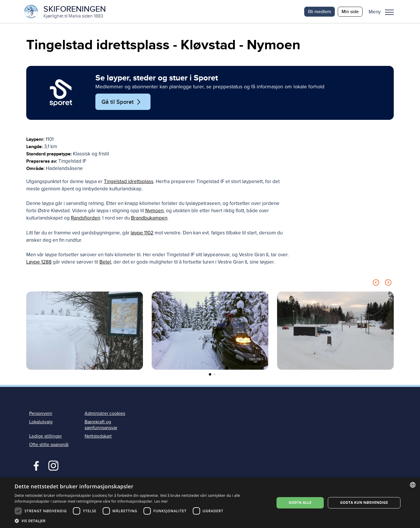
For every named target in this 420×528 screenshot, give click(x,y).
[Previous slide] (376, 284)
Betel (105, 262)
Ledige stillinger (45, 436)
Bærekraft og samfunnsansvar (101, 425)
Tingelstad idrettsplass (129, 182)
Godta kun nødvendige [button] (364, 502)
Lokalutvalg (41, 422)
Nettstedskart (98, 436)
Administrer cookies (105, 414)
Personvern (41, 414)
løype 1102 (142, 233)
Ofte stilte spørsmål (49, 445)
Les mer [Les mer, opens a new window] (161, 501)
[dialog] (210, 503)
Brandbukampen (149, 218)
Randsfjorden (85, 218)
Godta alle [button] (300, 502)
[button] (383, 12)
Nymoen (154, 211)
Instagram (53, 465)
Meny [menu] (389, 12)
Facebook (35, 465)
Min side (350, 12)
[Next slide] (388, 284)
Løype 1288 (39, 262)
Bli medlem (320, 12)
